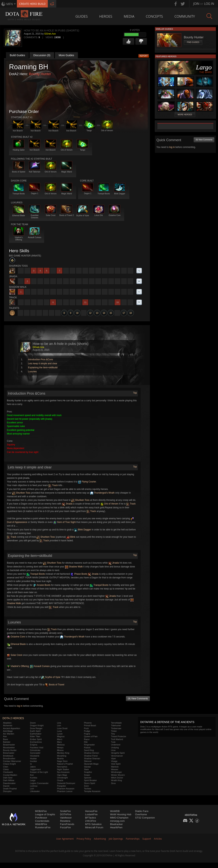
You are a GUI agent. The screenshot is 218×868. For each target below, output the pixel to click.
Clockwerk (8, 772)
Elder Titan (35, 736)
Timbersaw (116, 728)
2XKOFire (90, 821)
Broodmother (9, 758)
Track (53, 485)
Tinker (114, 731)
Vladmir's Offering (18, 666)
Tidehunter (116, 725)
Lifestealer (35, 791)
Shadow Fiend (91, 756)
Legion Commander (39, 783)
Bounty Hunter (40, 74)
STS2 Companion (145, 818)
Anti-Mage (8, 731)
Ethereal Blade (16, 644)
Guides (82, 16)
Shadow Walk (74, 567)
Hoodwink (35, 756)
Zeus (113, 783)
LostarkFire (91, 814)
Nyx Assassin (63, 772)
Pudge (87, 731)
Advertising (100, 839)
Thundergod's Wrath (102, 493)
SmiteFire (65, 811)
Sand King (89, 750)
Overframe (141, 814)
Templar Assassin (92, 791)
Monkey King (63, 753)
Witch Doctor (117, 778)
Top (135, 393)
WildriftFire (41, 824)
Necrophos (62, 767)
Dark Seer (8, 778)
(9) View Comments (138, 699)
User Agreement (65, 839)
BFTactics (90, 818)
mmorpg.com (117, 821)
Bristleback (8, 756)
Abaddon (7, 723)
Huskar (33, 758)
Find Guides (193, 42)
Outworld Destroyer (66, 783)
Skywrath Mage (91, 764)
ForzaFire (65, 827)
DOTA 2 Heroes (13, 718)
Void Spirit (116, 764)
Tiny (113, 734)
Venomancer (117, 756)
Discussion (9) (42, 55)
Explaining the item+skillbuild (43, 368)
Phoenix (88, 723)
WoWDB (115, 811)
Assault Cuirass (40, 666)
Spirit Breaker (90, 780)
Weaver (115, 769)
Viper (113, 758)
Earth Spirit (35, 731)
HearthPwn (116, 827)
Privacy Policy (84, 839)
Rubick (87, 748)
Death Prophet (10, 789)
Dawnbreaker (9, 783)
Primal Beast (90, 725)
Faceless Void (37, 748)
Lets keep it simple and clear (43, 364)
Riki (86, 742)
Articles (158, 839)
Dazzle (6, 786)
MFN (10, 4)
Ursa (113, 750)
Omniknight (62, 778)
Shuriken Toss (21, 493)
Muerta (60, 758)
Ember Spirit (36, 739)
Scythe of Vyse (51, 677)
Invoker (34, 761)
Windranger (116, 772)
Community (185, 16)
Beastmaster (9, 745)
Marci (60, 739)
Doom (33, 723)
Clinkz (6, 769)
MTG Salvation (93, 824)
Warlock (115, 767)
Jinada (67, 504)
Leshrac (34, 786)
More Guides (66, 55)
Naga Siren (62, 761)
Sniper (87, 775)
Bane (6, 739)
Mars (59, 742)
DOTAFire (66, 814)
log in (20, 706)
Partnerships (133, 839)
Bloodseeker (9, 748)
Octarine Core (16, 637)
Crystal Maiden (10, 775)
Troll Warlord (117, 739)
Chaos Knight (9, 764)
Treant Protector (118, 736)
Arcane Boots (42, 585)
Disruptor (7, 791)
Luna (59, 731)
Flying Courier (87, 482)
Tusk (113, 742)
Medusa (61, 745)
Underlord (116, 745)
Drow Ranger (36, 728)
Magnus (61, 736)
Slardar (87, 767)
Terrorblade (116, 723)
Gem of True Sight (65, 522)
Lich (32, 789)
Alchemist (8, 725)
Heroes (106, 16)
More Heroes (185, 115)
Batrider (7, 742)
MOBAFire (41, 811)
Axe (5, 736)
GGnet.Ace (50, 34)
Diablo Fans (142, 811)
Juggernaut (35, 769)
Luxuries (32, 372)
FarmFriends (67, 824)
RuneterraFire (43, 827)
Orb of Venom (109, 504)
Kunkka (34, 778)
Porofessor (41, 818)
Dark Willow (9, 780)
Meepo (60, 748)
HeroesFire (91, 811)
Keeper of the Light (39, 772)
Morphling (62, 756)
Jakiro (33, 767)
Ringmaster (89, 745)
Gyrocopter (35, 753)
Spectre (88, 778)
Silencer (88, 761)
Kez (32, 775)
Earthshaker (36, 734)
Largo (33, 780)
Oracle (60, 780)
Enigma (34, 745)
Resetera (65, 821)
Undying (115, 748)
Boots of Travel (55, 685)
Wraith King (116, 780)
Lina (59, 723)
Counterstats (42, 821)
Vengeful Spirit (118, 753)
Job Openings (116, 839)
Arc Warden (9, 734)
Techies (88, 789)
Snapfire (88, 772)
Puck (86, 728)
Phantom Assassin (66, 789)
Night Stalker (63, 769)
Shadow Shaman (92, 758)
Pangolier (61, 786)
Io (31, 764)
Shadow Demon (92, 753)
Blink (71, 537)
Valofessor (66, 818)
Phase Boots (79, 574)
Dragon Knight (37, 725)
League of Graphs (45, 814)
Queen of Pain (91, 736)
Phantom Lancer (65, 791)
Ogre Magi (62, 775)
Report (144, 56)
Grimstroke (35, 750)
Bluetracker (116, 824)
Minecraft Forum (94, 827)
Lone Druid (62, 728)
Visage (114, 761)
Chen (6, 767)
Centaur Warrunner (12, 761)
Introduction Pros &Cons (40, 359)
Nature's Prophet (65, 764)
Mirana (60, 750)
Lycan (60, 734)
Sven (86, 786)
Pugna (87, 734)
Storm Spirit (90, 783)
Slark (86, 769)
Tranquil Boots (36, 574)
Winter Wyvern (118, 775)
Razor (87, 739)
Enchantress (36, 742)
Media (129, 16)
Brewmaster (9, 753)
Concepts (154, 16)
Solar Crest (14, 655)
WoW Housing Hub (121, 814)
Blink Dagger (83, 530)
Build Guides (17, 55)
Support (147, 839)
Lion (59, 725)
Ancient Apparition (12, 728)
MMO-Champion (119, 818)
